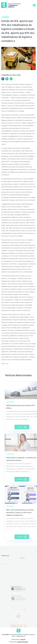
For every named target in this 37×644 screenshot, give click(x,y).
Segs (7, 364)
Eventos (22, 561)
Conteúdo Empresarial (22, 642)
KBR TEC (23, 639)
